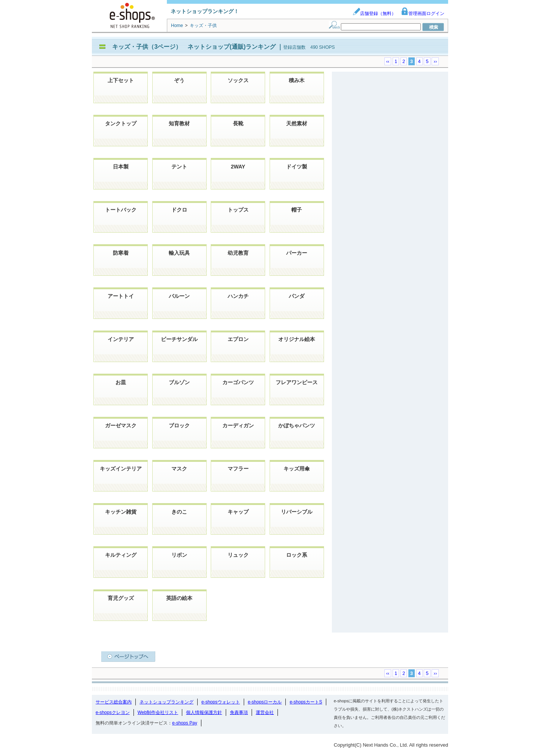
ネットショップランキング (166, 702)
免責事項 (239, 712)
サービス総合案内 (114, 702)
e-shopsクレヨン (113, 712)
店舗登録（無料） (374, 14)
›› (435, 61)
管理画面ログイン (423, 14)
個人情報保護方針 (204, 712)
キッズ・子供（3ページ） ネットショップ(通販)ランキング (195, 47)
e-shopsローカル (265, 702)
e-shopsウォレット (221, 702)
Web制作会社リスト (158, 712)
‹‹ (388, 61)
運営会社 (265, 712)
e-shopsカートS (306, 702)
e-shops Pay (185, 723)
